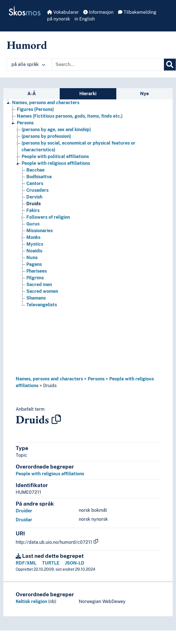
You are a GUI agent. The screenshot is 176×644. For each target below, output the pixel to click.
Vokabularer (63, 12)
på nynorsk (59, 19)
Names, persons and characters (49, 379)
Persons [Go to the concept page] (25, 123)
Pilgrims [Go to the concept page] (35, 278)
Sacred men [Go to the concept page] (39, 285)
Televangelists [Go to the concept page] (42, 305)
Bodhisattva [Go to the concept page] (39, 177)
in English (85, 19)
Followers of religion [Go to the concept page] (48, 217)
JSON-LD (75, 563)
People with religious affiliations (50, 474)
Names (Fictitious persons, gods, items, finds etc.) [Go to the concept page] (70, 116)
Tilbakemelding (137, 12)
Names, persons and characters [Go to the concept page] (46, 103)
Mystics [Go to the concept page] (35, 244)
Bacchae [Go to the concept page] (35, 170)
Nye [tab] (144, 94)
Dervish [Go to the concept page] (34, 197)
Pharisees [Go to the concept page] (37, 271)
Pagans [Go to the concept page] (34, 264)
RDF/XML (26, 563)
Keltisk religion (31, 601)
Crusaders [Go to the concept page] (37, 190)
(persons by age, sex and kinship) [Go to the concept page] (56, 130)
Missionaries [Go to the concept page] (40, 231)
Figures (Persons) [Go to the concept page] (35, 109)
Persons (96, 379)
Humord (27, 45)
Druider (24, 511)
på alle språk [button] (28, 64)
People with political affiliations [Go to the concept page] (55, 157)
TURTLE (51, 563)
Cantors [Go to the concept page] (35, 183)
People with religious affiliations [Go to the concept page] (56, 163)
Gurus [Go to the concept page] (33, 224)
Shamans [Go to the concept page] (36, 298)
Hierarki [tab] (88, 94)
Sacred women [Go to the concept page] (42, 291)
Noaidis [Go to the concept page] (34, 251)
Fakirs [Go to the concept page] (33, 210)
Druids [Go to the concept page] (33, 204)
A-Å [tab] (32, 94)
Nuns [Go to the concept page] (32, 258)
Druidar (24, 520)
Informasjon (98, 12)
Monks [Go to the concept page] (33, 237)
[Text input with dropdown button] (108, 65)
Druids (50, 386)
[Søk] (170, 65)
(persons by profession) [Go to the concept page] (46, 136)
